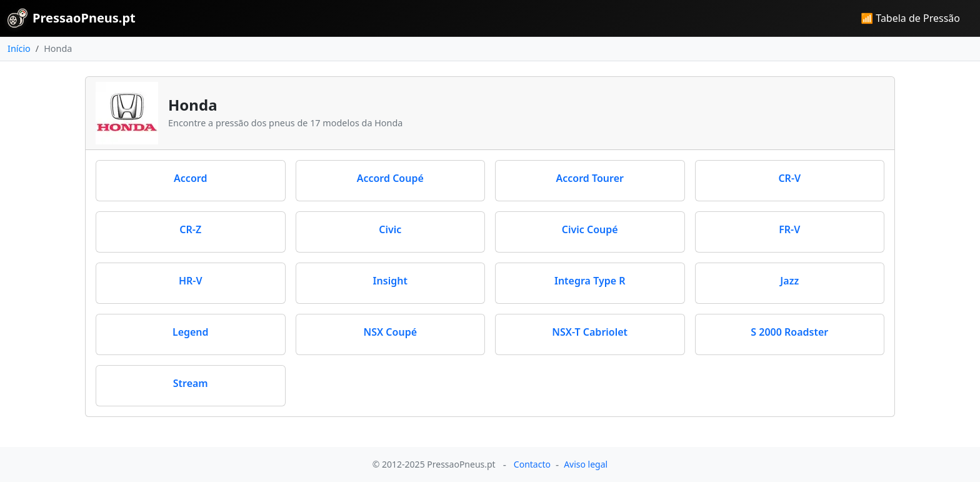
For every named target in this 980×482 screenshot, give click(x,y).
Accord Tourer (590, 178)
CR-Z (190, 229)
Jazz (789, 281)
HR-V (191, 281)
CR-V (789, 178)
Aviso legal (586, 464)
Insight (390, 281)
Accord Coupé (390, 178)
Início (19, 48)
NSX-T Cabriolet (590, 332)
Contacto (532, 464)
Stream (191, 383)
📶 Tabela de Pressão (910, 18)
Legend (191, 332)
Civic (390, 229)
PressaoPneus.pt (72, 18)
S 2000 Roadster (789, 332)
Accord (190, 178)
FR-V (789, 229)
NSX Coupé (390, 332)
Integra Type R (590, 281)
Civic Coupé (590, 229)
